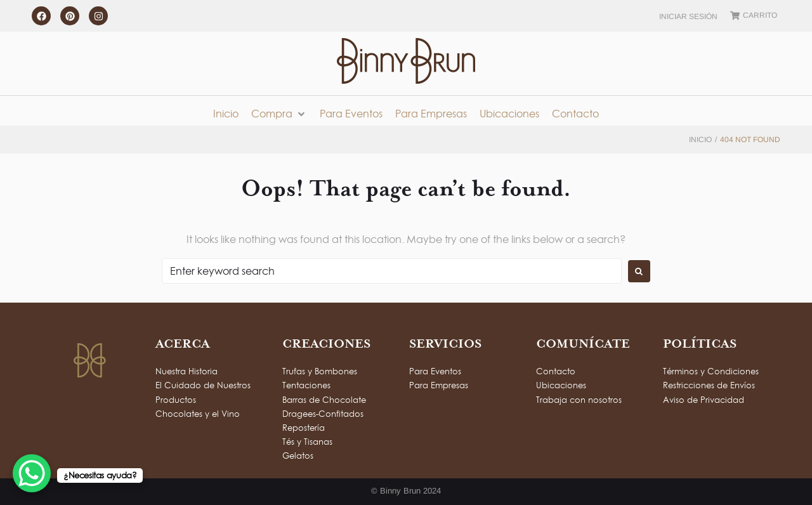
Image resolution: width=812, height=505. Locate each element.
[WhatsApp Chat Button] (32, 473)
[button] (279, 114)
